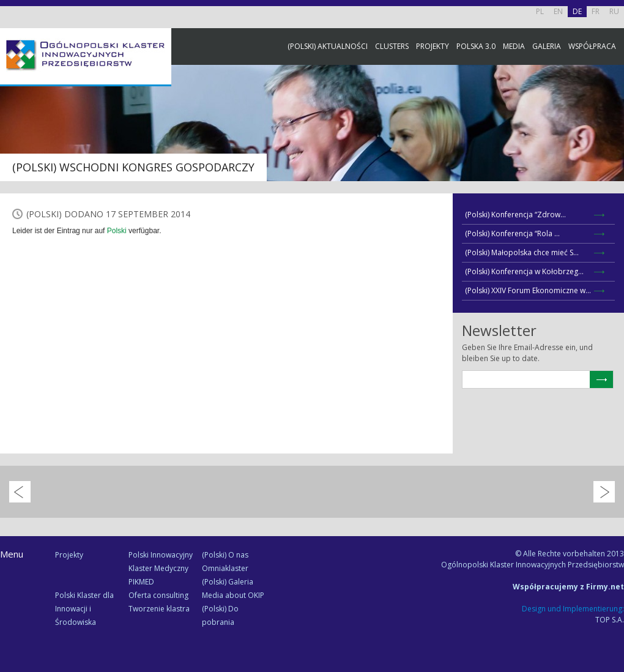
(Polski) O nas (225, 555)
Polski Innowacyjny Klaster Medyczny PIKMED (161, 568)
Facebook (612, 136)
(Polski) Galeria (228, 582)
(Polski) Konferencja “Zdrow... (515, 215)
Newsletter (612, 228)
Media (514, 46)
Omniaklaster (225, 568)
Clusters (392, 46)
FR (596, 11)
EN (558, 11)
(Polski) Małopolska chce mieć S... (522, 252)
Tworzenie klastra (159, 609)
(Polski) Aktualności (328, 46)
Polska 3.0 (476, 46)
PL (540, 11)
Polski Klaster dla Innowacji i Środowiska (84, 609)
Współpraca (592, 46)
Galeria (547, 46)
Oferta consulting (158, 595)
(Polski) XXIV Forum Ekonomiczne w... (528, 290)
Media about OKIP (233, 595)
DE (577, 11)
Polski (117, 231)
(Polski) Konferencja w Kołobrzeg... (524, 271)
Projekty (433, 46)
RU (614, 11)
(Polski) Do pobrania (220, 615)
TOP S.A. (610, 620)
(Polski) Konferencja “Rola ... (512, 233)
